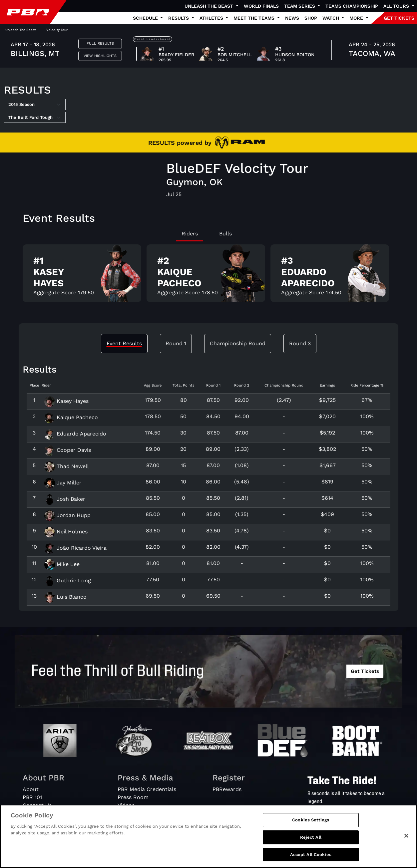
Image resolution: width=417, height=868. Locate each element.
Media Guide (134, 813)
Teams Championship (352, 6)
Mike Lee (62, 564)
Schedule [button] (146, 18)
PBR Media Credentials (147, 789)
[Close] (406, 853)
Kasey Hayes (66, 401)
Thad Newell (67, 466)
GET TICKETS (399, 18)
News (292, 18)
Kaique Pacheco (71, 417)
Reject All (311, 855)
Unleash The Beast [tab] (20, 30)
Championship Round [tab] (238, 343)
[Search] (357, 816)
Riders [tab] (190, 234)
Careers (33, 813)
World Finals (261, 6)
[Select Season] (35, 105)
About (31, 789)
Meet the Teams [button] (255, 18)
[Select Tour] (35, 118)
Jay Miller (63, 483)
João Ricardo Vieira (75, 548)
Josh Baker (65, 499)
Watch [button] (331, 18)
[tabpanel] (209, 276)
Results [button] (179, 18)
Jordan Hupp (67, 515)
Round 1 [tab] (176, 343)
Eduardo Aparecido (75, 434)
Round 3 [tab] (300, 343)
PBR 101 (32, 797)
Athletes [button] (212, 18)
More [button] (357, 18)
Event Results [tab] (124, 343)
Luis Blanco (65, 597)
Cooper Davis (68, 450)
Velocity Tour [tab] (57, 30)
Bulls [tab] (225, 234)
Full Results (100, 43)
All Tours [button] (397, 6)
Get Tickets (365, 671)
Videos (126, 805)
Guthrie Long (68, 580)
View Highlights (100, 56)
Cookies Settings (311, 838)
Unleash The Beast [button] (209, 6)
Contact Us (37, 805)
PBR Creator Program (146, 821)
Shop (311, 18)
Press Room (133, 797)
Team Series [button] (300, 6)
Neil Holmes (66, 532)
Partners (34, 821)
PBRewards (227, 789)
